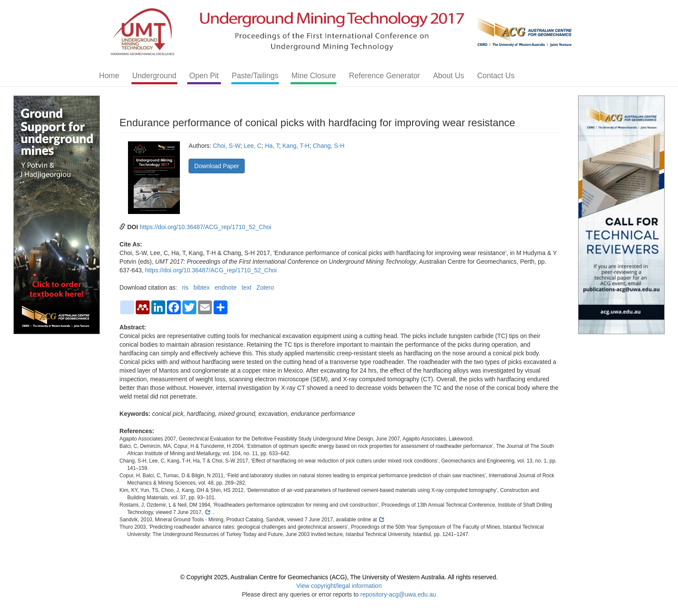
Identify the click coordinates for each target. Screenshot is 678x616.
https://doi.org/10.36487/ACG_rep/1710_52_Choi (205, 227)
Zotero (265, 287)
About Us (448, 76)
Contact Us (496, 76)
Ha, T (272, 146)
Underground (154, 76)
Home (109, 76)
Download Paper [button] (217, 166)
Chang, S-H (329, 146)
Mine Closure (314, 76)
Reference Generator (384, 76)
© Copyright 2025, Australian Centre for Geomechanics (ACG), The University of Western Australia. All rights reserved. (339, 577)
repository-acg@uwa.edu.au (398, 594)
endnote (226, 287)
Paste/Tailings (255, 76)
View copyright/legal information (339, 586)
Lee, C (253, 146)
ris (185, 287)
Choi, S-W (227, 146)
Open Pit (204, 76)
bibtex (202, 287)
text (247, 287)
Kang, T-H (296, 146)
